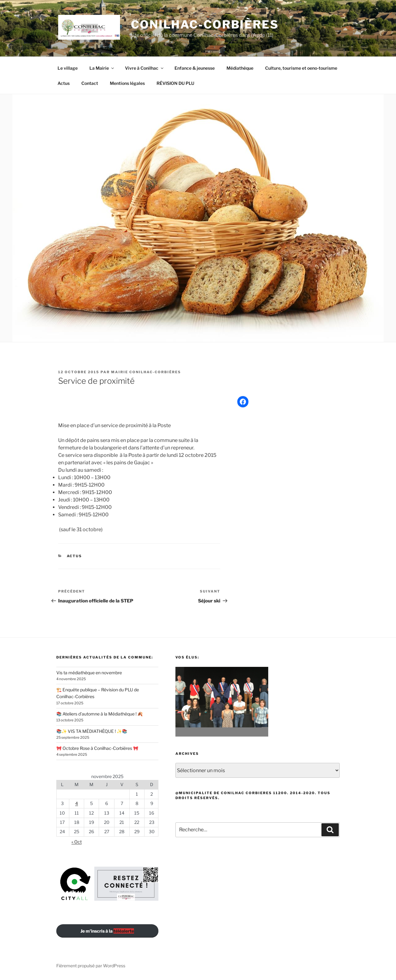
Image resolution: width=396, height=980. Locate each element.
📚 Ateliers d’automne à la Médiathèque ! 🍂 (99, 714)
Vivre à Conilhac (145, 68)
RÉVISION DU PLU (175, 83)
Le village (68, 68)
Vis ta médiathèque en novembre (89, 673)
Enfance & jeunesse (195, 68)
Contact (90, 83)
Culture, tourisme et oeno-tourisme (301, 68)
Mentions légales (127, 83)
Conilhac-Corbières (205, 24)
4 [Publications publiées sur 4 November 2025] (77, 803)
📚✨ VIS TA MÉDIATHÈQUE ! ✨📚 (92, 731)
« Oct (77, 842)
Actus (64, 83)
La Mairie (102, 68)
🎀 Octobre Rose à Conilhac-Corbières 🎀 (97, 748)
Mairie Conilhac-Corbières (146, 372)
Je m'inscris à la (107, 931)
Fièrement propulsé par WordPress (91, 966)
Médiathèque (240, 68)
